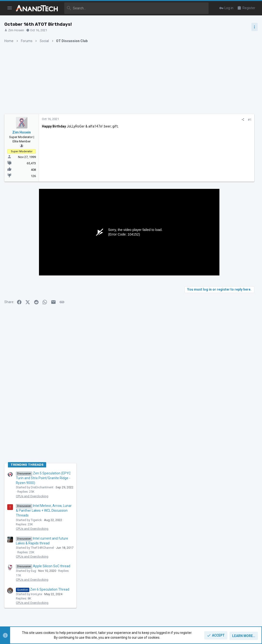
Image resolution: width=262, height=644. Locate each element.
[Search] (136, 8)
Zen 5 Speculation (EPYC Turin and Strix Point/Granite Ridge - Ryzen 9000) (224, 274)
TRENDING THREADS (208, 261)
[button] (10, 8)
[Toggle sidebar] (254, 27)
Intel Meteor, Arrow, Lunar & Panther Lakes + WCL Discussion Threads (224, 307)
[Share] (169, 120)
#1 (176, 120)
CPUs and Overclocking (213, 292)
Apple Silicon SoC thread (224, 362)
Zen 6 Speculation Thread (223, 385)
